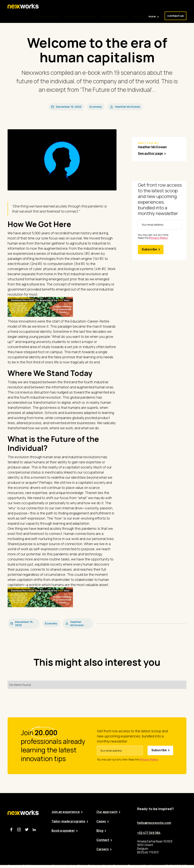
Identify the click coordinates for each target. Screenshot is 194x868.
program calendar (46, 16)
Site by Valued (62, 866)
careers (138, 16)
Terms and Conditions (143, 866)
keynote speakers (114, 16)
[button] (154, 14)
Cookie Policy (112, 866)
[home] (23, 6)
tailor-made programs (80, 16)
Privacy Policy (87, 866)
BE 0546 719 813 (175, 866)
